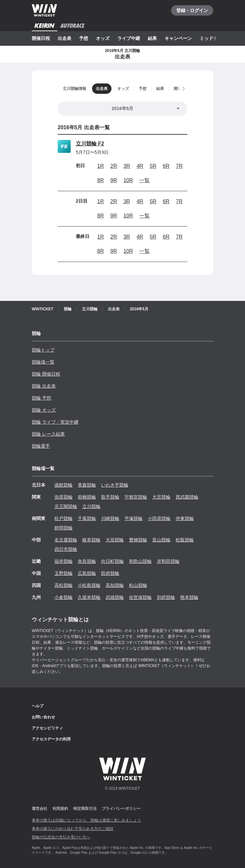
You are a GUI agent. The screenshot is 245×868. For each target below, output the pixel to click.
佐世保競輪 (140, 597)
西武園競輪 (187, 497)
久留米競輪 (89, 597)
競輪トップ (43, 350)
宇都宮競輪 (136, 497)
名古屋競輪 (66, 540)
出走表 (64, 38)
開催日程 (41, 38)
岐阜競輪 (91, 540)
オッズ (103, 38)
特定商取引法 (85, 809)
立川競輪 (91, 506)
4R (140, 166)
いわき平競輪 (115, 485)
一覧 (145, 180)
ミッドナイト (213, 38)
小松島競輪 (89, 585)
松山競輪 (138, 585)
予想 (84, 38)
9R (113, 180)
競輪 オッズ (44, 410)
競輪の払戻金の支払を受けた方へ (61, 837)
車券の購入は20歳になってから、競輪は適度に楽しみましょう (86, 820)
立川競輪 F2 (90, 144)
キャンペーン (178, 38)
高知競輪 (115, 585)
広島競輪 (87, 573)
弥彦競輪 (64, 497)
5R (153, 166)
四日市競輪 (66, 549)
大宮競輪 (161, 497)
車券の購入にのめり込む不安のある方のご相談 (73, 829)
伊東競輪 (185, 518)
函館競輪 (64, 485)
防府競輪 (110, 573)
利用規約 (60, 809)
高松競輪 (64, 585)
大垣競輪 (115, 540)
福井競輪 (64, 561)
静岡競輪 (64, 528)
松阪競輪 (185, 540)
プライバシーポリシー (121, 809)
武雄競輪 (115, 597)
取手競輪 (110, 497)
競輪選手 (41, 446)
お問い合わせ (43, 717)
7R (179, 166)
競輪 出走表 (44, 386)
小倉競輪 (64, 597)
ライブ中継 (129, 38)
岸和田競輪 (168, 561)
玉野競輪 (64, 573)
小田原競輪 (159, 518)
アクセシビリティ (47, 728)
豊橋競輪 (138, 540)
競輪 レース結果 (48, 434)
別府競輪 (166, 597)
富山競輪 (161, 540)
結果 (152, 38)
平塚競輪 (134, 518)
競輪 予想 (41, 398)
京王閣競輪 (66, 506)
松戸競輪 (64, 518)
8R (100, 180)
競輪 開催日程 (46, 374)
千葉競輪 (87, 518)
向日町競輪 (112, 561)
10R (128, 180)
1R (100, 166)
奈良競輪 (87, 561)
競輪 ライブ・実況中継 (55, 422)
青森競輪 (87, 485)
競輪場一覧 (43, 362)
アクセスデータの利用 (51, 739)
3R (127, 166)
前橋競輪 (87, 497)
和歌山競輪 (140, 561)
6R (166, 166)
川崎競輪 (110, 518)
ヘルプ (38, 706)
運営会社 (40, 809)
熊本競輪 (189, 597)
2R (113, 166)
